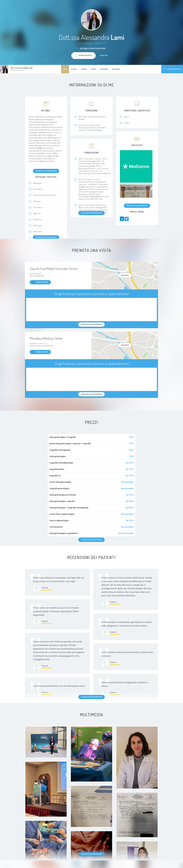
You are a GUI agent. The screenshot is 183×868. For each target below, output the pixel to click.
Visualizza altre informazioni (46, 171)
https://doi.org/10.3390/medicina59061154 (95, 173)
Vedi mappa (125, 275)
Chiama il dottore (40, 282)
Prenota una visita (172, 69)
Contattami (104, 55)
